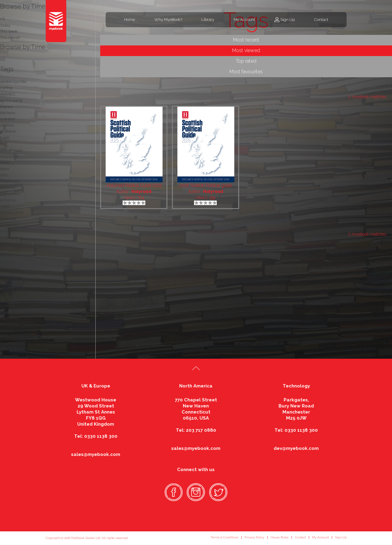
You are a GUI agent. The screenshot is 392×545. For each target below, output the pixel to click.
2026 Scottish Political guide (206, 185)
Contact (321, 20)
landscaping (11, 100)
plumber (8, 262)
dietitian (7, 125)
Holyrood (141, 191)
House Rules (280, 537)
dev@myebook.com (296, 448)
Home (130, 20)
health (6, 231)
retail (5, 206)
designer (8, 275)
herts (5, 169)
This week (9, 31)
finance (7, 106)
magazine (9, 356)
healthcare (10, 181)
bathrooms (10, 194)
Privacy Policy (254, 537)
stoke (5, 163)
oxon (4, 293)
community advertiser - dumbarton (32, 287)
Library (208, 20)
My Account (244, 20)
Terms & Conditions (224, 537)
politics (6, 256)
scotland (8, 131)
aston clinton (12, 349)
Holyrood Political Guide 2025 (134, 185)
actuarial (8, 187)
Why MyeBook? (168, 20)
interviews (9, 318)
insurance (9, 156)
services (7, 300)
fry (2, 144)
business (8, 219)
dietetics (7, 94)
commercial (11, 237)
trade (5, 138)
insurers (7, 343)
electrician (9, 225)
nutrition (8, 119)
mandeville (10, 312)
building (8, 306)
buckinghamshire (16, 243)
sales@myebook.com (96, 454)
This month (10, 38)
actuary (7, 331)
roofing (6, 88)
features (7, 250)
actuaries (8, 200)
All (3, 60)
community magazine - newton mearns (36, 325)
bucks (5, 281)
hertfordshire (12, 213)
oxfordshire (10, 269)
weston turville (13, 82)
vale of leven (11, 150)
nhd (4, 175)
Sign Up (288, 20)
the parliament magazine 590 (27, 337)
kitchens (8, 113)
